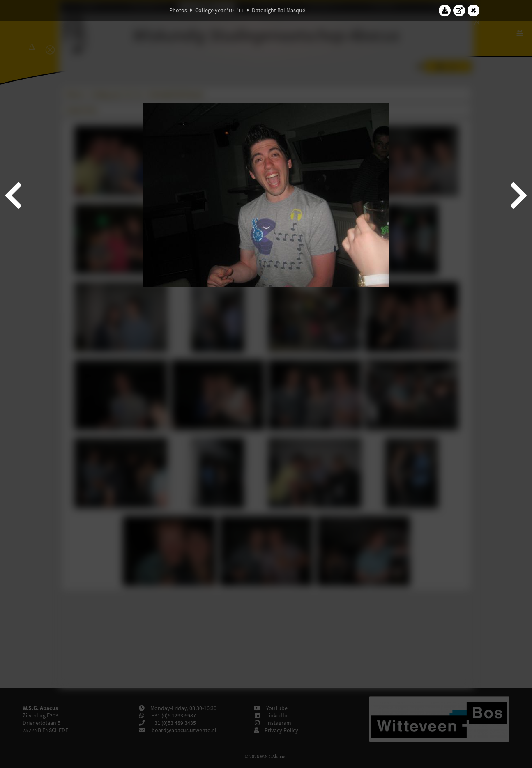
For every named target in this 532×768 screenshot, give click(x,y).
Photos (178, 10)
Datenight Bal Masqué (279, 10)
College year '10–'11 (219, 10)
